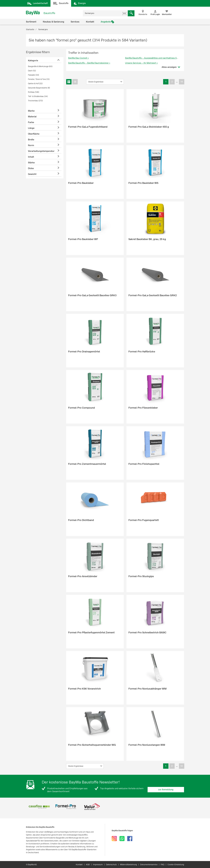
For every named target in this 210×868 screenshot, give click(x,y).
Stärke (31, 163)
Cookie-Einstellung (176, 865)
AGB (88, 865)
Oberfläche (34, 134)
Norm (31, 145)
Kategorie (33, 61)
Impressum (98, 865)
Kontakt (90, 22)
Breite (31, 140)
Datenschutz (111, 865)
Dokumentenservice (149, 865)
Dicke (31, 168)
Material (32, 117)
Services (75, 22)
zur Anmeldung (166, 790)
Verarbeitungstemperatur (41, 151)
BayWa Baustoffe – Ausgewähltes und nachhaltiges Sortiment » (156, 58)
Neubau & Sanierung (54, 22)
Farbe (31, 122)
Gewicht (32, 174)
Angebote (106, 22)
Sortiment (31, 22)
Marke (31, 111)
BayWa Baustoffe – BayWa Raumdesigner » (89, 63)
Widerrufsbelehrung (128, 865)
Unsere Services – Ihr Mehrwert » (141, 63)
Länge (31, 128)
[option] (39, 807)
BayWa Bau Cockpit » (79, 58)
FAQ (163, 865)
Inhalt (31, 157)
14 (182, 82)
